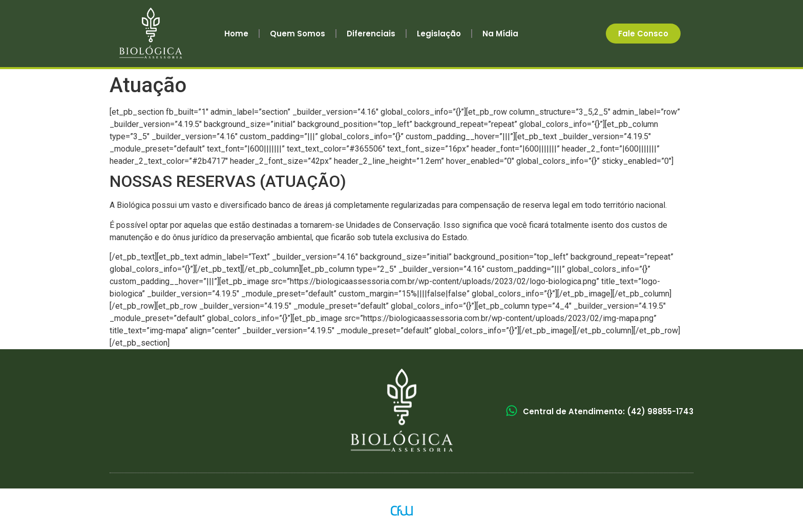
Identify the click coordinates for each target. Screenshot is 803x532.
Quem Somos (298, 34)
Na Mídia (500, 34)
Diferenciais (371, 34)
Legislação (439, 34)
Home (236, 34)
